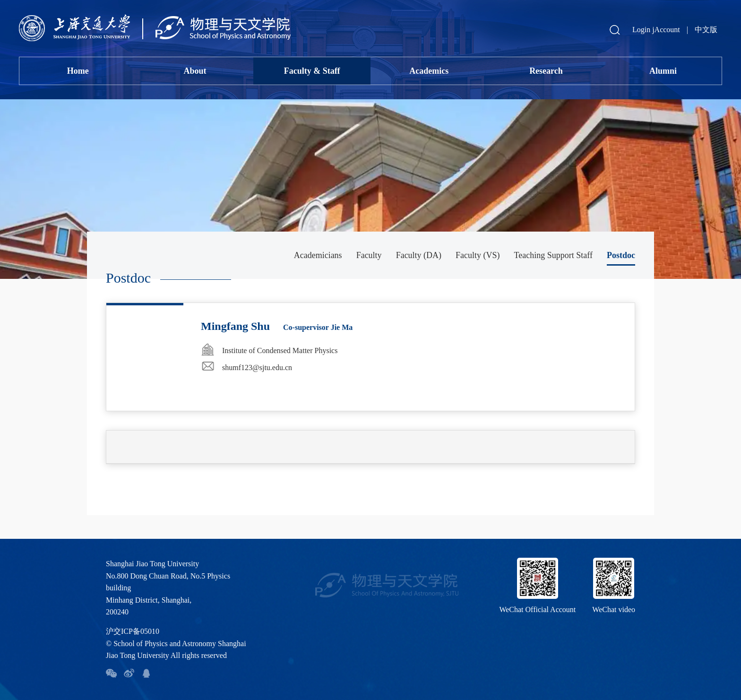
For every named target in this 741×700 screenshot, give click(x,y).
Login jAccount (656, 30)
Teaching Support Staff (553, 255)
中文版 (706, 30)
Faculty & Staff (312, 71)
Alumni (663, 71)
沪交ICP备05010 (133, 631)
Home (78, 71)
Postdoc (621, 255)
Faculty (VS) (478, 255)
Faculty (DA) (419, 255)
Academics (429, 71)
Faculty (369, 255)
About (195, 71)
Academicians (318, 255)
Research (546, 71)
